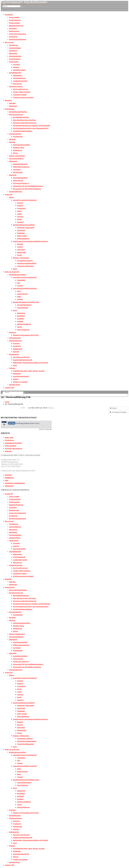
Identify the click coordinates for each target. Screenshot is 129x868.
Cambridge (21, 280)
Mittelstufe (13, 161)
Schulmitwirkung (19, 78)
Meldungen (13, 106)
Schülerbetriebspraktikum (23, 131)
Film (19, 283)
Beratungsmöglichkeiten (18, 112)
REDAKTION (9, 486)
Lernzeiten (13, 28)
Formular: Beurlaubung (13, 448)
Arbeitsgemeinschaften (22, 145)
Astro (19, 291)
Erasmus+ (13, 332)
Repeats (51, 408)
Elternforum (18, 84)
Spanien (16, 352)
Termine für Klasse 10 (21, 183)
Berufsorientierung (16, 114)
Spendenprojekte (19, 70)
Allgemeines (18, 75)
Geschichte (21, 230)
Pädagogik (21, 233)
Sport (15, 269)
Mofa (19, 297)
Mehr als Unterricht (12, 272)
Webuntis (8, 451)
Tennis (20, 327)
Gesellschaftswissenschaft (23, 360)
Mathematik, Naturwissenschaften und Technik (30, 363)
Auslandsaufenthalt (20, 164)
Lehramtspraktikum (16, 158)
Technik (20, 299)
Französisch (21, 208)
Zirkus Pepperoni (23, 330)
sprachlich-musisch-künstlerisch (25, 200)
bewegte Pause (19, 147)
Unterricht (9, 194)
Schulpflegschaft (15, 73)
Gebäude (12, 139)
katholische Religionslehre (27, 263)
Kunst (19, 211)
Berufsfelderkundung (21, 117)
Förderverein (14, 62)
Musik (19, 219)
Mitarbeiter (13, 53)
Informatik (21, 250)
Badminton (21, 313)
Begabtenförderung (16, 26)
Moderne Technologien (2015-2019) (26, 335)
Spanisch (20, 222)
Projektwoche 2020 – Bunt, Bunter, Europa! (29, 371)
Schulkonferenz (15, 59)
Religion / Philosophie (21, 258)
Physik (19, 255)
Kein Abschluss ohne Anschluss (24, 120)
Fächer (11, 197)
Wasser (16, 379)
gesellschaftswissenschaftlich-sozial (26, 302)
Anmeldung (13, 37)
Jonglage (20, 321)
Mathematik (22, 252)
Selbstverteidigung (24, 324)
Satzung (16, 67)
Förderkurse (18, 150)
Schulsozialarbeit (15, 56)
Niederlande (18, 349)
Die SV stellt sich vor (20, 89)
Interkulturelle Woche (21, 376)
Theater (20, 286)
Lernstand (17, 169)
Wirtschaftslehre (23, 239)
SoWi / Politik (22, 236)
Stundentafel (18, 136)
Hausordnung (18, 180)
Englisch (20, 206)
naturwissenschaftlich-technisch (25, 288)
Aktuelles (8, 100)
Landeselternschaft (20, 81)
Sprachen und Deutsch (21, 357)
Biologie (20, 244)
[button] (118, 412)
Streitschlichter (23, 308)
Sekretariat (13, 51)
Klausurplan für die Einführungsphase (27, 189)
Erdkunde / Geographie (26, 228)
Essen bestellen (11, 446)
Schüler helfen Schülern (22, 92)
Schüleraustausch (15, 341)
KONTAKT (8, 475)
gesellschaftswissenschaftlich (24, 225)
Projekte (12, 368)
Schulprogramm (15, 20)
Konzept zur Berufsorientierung (25, 123)
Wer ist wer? (9, 42)
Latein (19, 214)
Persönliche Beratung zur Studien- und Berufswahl (32, 125)
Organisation (10, 109)
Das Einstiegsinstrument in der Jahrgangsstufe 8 (31, 128)
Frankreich (17, 346)
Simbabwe (17, 374)
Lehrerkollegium (15, 48)
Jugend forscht (22, 294)
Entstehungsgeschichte (17, 39)
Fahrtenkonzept (15, 338)
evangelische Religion (25, 261)
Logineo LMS (10, 388)
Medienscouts (14, 31)
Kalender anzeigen (45, 429)
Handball (20, 319)
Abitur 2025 (9, 437)
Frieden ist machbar (20, 382)
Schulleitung (13, 45)
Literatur (20, 217)
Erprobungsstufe (15, 134)
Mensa (15, 153)
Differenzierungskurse (21, 167)
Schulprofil (9, 14)
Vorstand (16, 64)
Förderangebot (14, 23)
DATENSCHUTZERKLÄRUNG (15, 483)
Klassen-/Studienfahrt (17, 156)
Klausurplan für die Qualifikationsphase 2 (28, 186)
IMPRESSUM (9, 478)
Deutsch (20, 203)
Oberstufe (13, 175)
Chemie (20, 247)
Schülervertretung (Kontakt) (23, 97)
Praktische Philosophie (25, 266)
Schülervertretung (16, 86)
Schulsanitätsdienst (24, 305)
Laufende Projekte (20, 95)
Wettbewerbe (14, 354)
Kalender (12, 103)
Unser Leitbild (14, 17)
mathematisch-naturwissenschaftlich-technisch (30, 241)
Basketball (21, 316)
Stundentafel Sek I (16, 191)
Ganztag (12, 142)
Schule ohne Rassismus (18, 34)
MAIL (7, 480)
